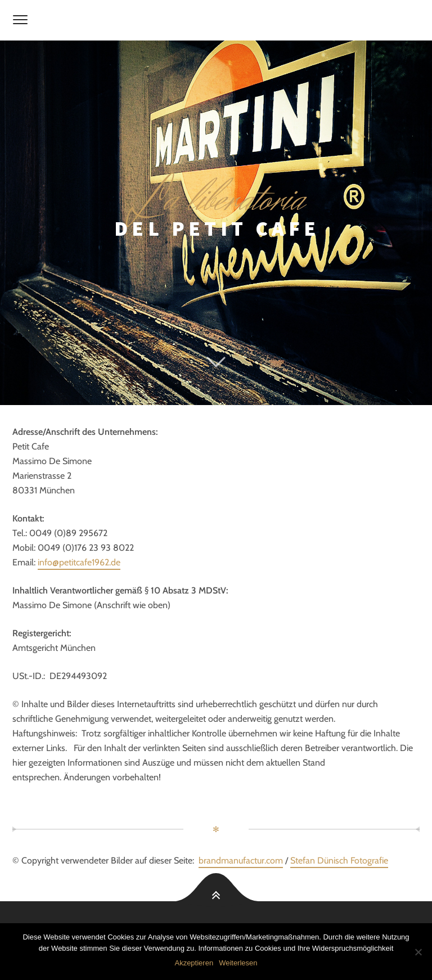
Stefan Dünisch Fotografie (339, 860)
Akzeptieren (194, 963)
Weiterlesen (238, 963)
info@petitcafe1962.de (79, 562)
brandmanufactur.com (241, 860)
